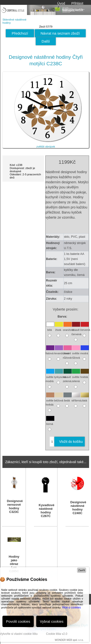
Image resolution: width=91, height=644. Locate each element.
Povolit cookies (18, 621)
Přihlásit (77, 3)
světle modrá (50, 377)
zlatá (85, 398)
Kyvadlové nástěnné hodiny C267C (46, 511)
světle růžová (76, 353)
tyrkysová (60, 374)
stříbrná (76, 398)
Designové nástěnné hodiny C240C (77, 508)
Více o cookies (71, 607)
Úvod (61, 3)
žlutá (59, 328)
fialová (50, 351)
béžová (59, 398)
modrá (84, 351)
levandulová (62, 351)
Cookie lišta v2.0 (57, 634)
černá (50, 421)
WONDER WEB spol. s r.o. (69, 640)
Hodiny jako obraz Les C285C (14, 564)
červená (85, 328)
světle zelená (76, 377)
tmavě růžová (67, 353)
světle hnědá (50, 400)
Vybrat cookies (52, 621)
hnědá (85, 374)
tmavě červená (76, 330)
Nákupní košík (69, 10)
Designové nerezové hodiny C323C (14, 506)
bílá (50, 328)
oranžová (69, 328)
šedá (68, 398)
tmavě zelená (67, 377)
